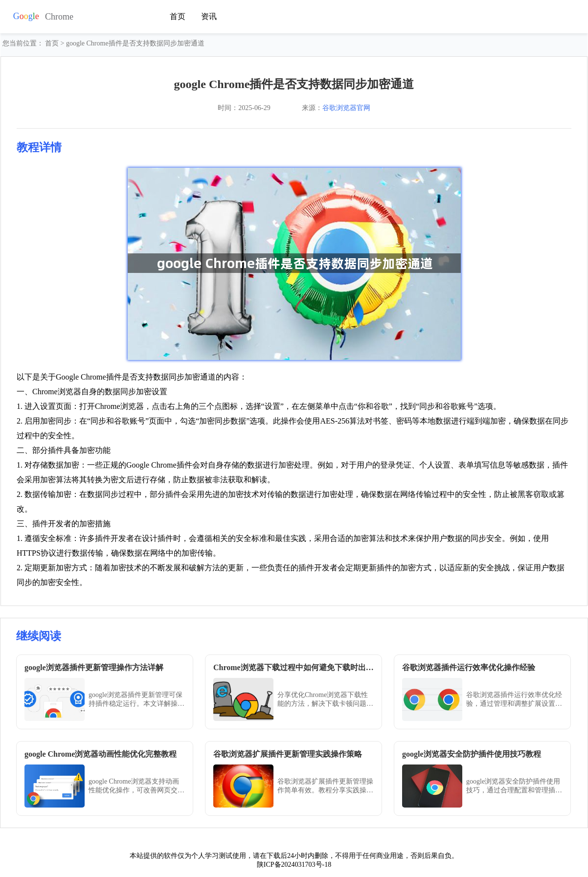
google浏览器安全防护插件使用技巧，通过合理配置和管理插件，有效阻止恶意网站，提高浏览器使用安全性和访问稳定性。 (514, 786)
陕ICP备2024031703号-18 (294, 865)
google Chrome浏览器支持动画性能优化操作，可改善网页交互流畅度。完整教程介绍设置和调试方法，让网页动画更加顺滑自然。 (136, 786)
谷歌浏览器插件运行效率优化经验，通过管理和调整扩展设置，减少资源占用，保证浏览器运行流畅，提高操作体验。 (514, 700)
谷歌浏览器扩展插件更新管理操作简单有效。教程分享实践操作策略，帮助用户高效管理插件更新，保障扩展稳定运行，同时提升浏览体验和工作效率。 (325, 786)
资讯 (209, 15)
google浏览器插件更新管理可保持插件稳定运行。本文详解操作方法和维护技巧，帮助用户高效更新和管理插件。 (136, 700)
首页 (178, 15)
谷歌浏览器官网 (346, 108)
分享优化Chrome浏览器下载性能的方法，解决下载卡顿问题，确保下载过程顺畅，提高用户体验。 (325, 700)
